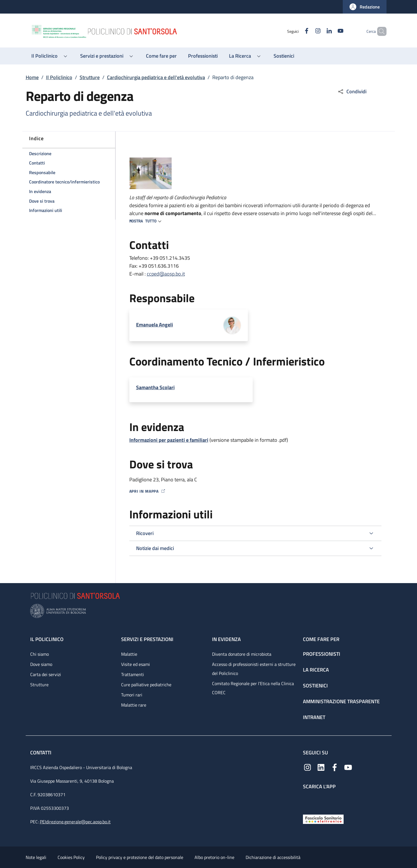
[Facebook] (297, 31)
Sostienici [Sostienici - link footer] (315, 686)
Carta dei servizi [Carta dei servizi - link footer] (46, 674)
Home (32, 77)
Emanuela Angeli (155, 325)
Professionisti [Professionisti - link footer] (322, 654)
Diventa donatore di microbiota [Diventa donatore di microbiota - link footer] (242, 654)
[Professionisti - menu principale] (203, 56)
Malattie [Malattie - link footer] (129, 654)
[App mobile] (307, 801)
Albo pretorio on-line (214, 857)
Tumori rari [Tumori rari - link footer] (132, 695)
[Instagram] (308, 31)
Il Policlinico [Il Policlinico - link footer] (47, 639)
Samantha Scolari (155, 387)
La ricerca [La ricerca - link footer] (316, 670)
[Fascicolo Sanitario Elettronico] (323, 819)
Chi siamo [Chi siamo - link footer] (40, 654)
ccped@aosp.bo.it (166, 274)
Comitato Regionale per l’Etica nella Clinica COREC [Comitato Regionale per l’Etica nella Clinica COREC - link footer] (253, 688)
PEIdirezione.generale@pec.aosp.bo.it (75, 822)
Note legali (36, 857)
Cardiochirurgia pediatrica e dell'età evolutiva (156, 77)
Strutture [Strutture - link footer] (39, 685)
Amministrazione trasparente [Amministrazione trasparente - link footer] (341, 701)
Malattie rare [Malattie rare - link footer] (134, 705)
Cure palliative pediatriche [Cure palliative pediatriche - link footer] (146, 685)
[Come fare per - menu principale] (161, 56)
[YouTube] (331, 31)
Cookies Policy (71, 857)
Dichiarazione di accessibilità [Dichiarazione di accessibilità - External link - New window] (273, 857)
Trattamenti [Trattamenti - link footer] (133, 674)
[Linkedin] (320, 31)
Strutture (90, 77)
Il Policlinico (59, 77)
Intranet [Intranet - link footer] (314, 717)
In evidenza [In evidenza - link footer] (226, 639)
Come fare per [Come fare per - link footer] (321, 639)
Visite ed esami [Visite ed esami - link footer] (136, 664)
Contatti (41, 753)
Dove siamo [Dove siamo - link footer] (41, 664)
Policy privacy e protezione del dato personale (140, 857)
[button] (365, 7)
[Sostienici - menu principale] (284, 56)
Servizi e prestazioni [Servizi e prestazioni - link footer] (147, 639)
